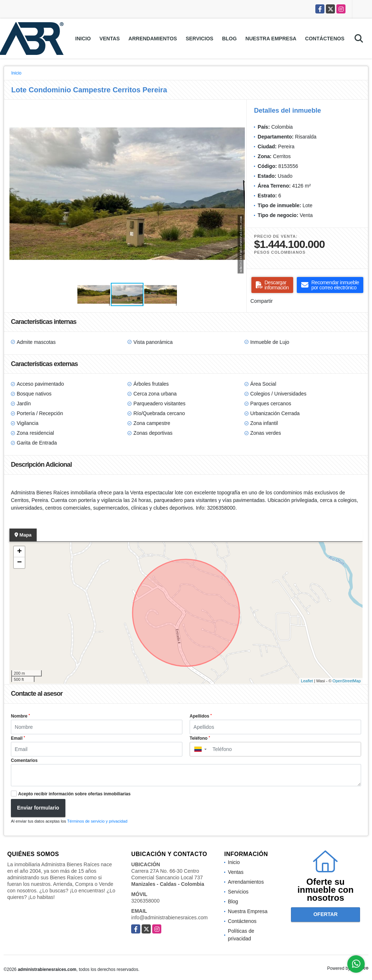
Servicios (199, 39)
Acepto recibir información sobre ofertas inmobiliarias (74, 794)
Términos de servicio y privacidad (97, 821)
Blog (229, 39)
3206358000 (145, 901)
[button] (238, 112)
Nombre (20, 716)
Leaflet (307, 681)
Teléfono (200, 738)
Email (18, 738)
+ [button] (19, 552)
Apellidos (201, 716)
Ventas (110, 39)
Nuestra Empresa (271, 39)
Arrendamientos (153, 39)
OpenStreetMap (347, 681)
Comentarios (24, 760)
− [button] (19, 563)
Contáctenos (325, 39)
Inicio (83, 39)
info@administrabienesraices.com (169, 917)
